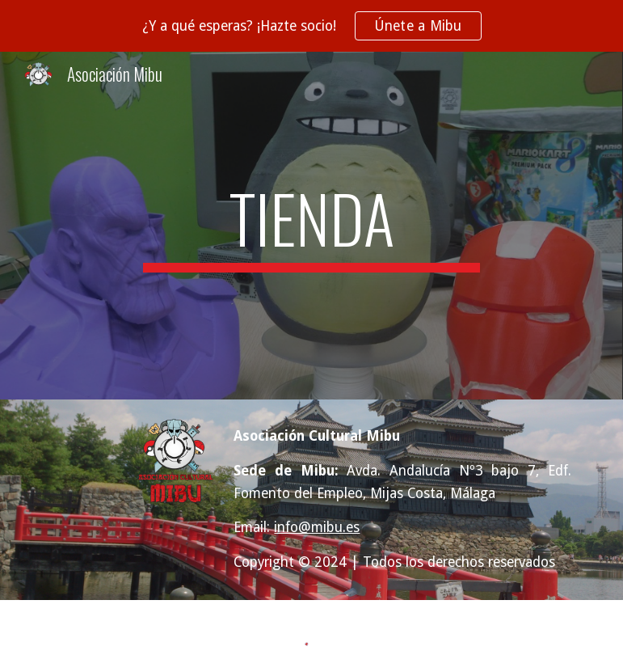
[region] (311, 26)
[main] (311, 226)
